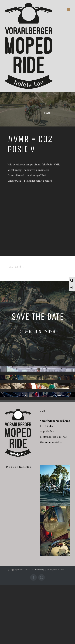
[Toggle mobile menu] (69, 10)
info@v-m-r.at (58, 437)
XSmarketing (38, 570)
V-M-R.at (57, 442)
